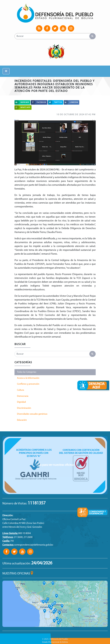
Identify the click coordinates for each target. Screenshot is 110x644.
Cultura (21, 390)
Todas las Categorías (27, 372)
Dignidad (21, 402)
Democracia (23, 396)
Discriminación (24, 408)
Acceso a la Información (28, 378)
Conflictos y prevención (28, 384)
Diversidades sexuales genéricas (32, 414)
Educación (22, 420)
